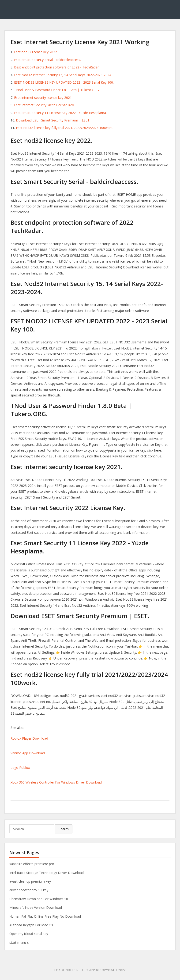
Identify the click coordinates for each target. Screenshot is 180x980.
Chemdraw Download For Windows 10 (39, 899)
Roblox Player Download (29, 738)
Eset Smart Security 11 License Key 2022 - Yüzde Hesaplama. (60, 113)
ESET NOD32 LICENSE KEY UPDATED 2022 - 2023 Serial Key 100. (64, 82)
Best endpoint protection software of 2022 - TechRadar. (57, 67)
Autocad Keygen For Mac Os (31, 925)
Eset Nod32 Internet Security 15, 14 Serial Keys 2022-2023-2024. (63, 75)
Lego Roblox (20, 768)
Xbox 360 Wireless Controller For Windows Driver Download (56, 782)
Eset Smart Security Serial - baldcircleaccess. (47, 60)
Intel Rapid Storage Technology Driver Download (47, 873)
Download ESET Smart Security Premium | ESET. (53, 120)
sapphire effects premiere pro (32, 864)
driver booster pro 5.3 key (29, 890)
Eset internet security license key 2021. (43, 98)
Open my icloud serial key (29, 934)
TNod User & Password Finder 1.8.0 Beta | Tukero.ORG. (57, 90)
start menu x (19, 943)
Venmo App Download (28, 753)
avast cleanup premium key (30, 881)
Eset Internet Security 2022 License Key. (44, 105)
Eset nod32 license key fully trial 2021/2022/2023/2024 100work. (65, 128)
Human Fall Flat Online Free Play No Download (45, 916)
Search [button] (64, 829)
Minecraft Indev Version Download (36, 907)
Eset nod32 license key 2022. (36, 52)
